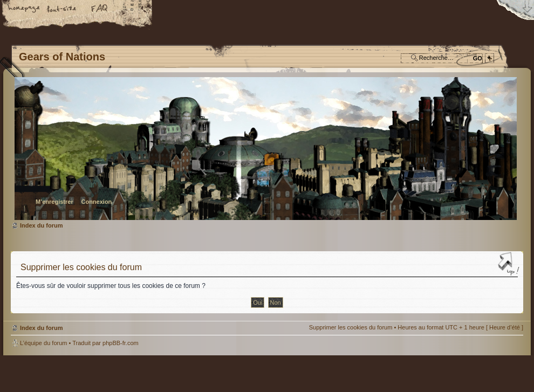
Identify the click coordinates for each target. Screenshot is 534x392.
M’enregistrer (54, 202)
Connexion (96, 202)
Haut (510, 265)
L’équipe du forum (43, 343)
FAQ (100, 9)
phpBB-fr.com (121, 343)
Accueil (24, 9)
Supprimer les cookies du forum (351, 327)
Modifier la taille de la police (62, 9)
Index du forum (266, 149)
